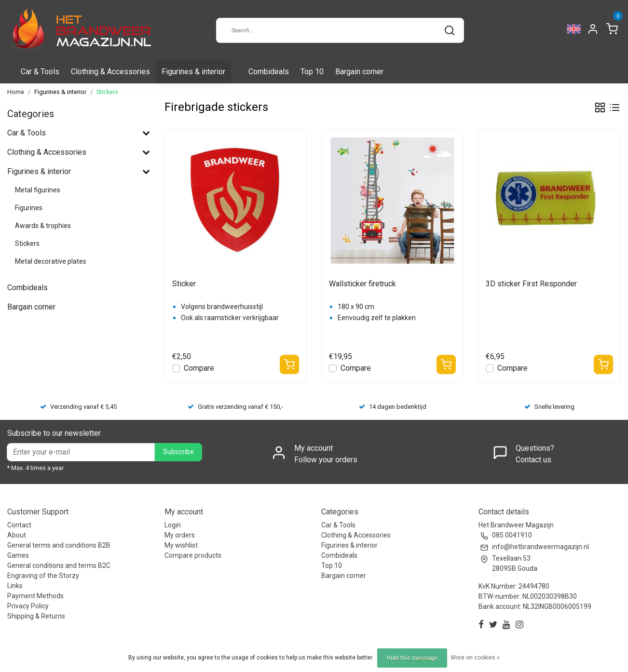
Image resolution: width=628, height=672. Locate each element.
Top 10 (312, 72)
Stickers (107, 92)
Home (16, 92)
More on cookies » (475, 658)
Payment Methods (35, 596)
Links (15, 586)
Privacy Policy (28, 606)
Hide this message (412, 658)
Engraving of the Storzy (43, 576)
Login (173, 525)
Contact (19, 525)
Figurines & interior (193, 72)
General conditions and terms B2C (59, 565)
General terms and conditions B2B (59, 545)
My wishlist (181, 545)
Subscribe (178, 452)
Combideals (269, 72)
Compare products (193, 555)
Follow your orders (326, 460)
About (17, 535)
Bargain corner (359, 72)
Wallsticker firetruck (362, 284)
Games (18, 555)
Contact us (533, 460)
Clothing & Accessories (110, 72)
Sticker (184, 284)
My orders (180, 535)
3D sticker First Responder (531, 284)
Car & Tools (40, 72)
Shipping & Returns (36, 616)
